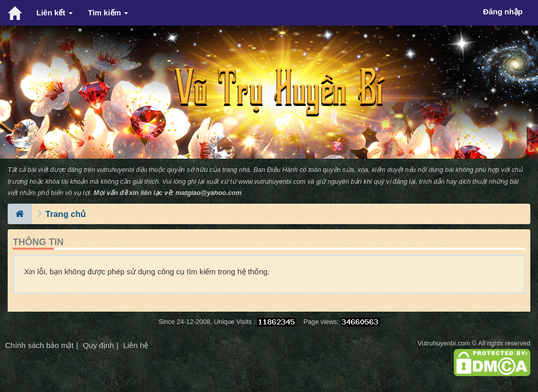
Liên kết (55, 13)
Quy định (99, 345)
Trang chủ (66, 214)
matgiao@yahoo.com (209, 193)
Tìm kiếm (108, 13)
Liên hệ (136, 345)
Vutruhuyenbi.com (444, 343)
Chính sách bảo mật (39, 345)
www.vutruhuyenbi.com (272, 181)
